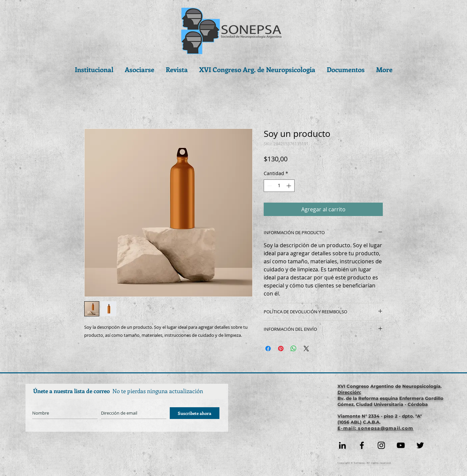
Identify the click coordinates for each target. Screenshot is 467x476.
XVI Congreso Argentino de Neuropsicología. (390, 386)
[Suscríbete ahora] (195, 413)
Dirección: (349, 392)
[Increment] (289, 186)
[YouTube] (401, 445)
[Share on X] (306, 349)
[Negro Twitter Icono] (420, 445)
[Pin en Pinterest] (281, 349)
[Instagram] (381, 445)
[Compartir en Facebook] (268, 349)
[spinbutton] (279, 186)
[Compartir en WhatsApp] (294, 349)
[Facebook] (362, 445)
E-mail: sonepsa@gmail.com (376, 428)
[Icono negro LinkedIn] (342, 445)
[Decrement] (269, 186)
